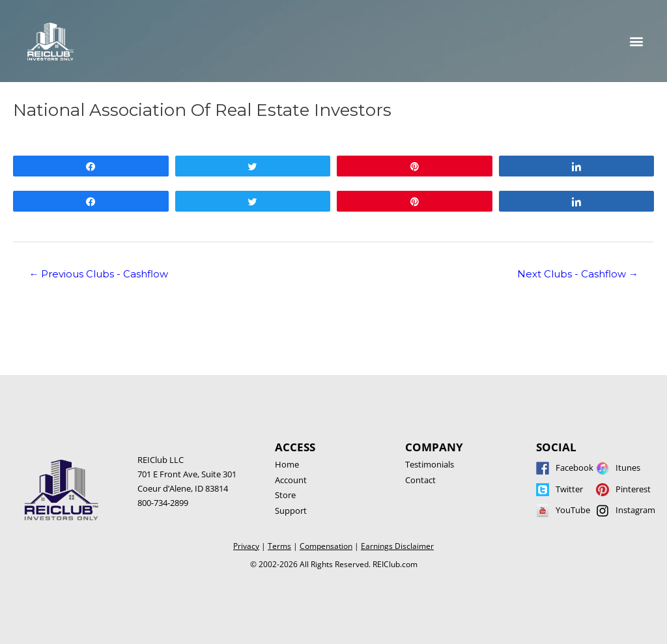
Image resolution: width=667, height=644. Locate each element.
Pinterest (633, 489)
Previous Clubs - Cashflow (98, 274)
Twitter (569, 489)
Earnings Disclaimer (397, 546)
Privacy (246, 546)
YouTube (573, 510)
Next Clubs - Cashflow (578, 274)
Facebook (575, 468)
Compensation (326, 546)
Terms (279, 546)
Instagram (635, 510)
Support (291, 511)
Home (287, 464)
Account (291, 480)
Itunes (628, 468)
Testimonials (430, 464)
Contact (420, 480)
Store (285, 495)
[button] (637, 41)
